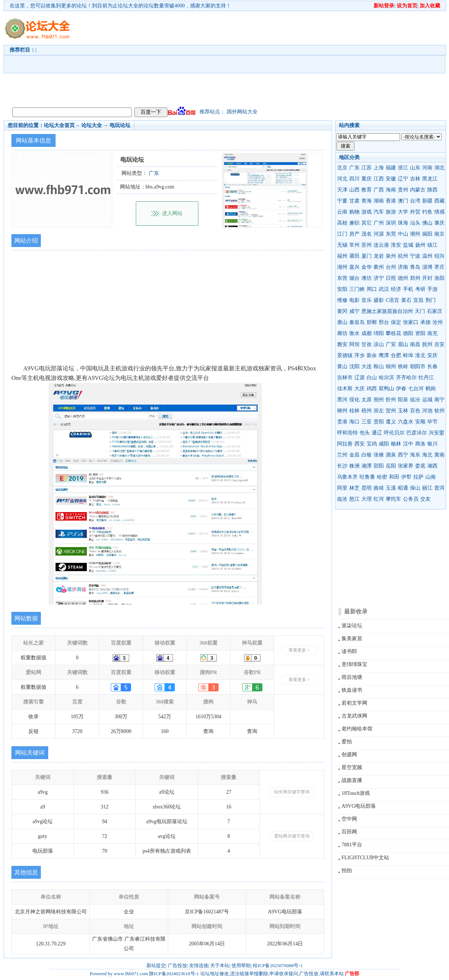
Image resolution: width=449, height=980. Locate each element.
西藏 (439, 201)
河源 (379, 234)
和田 (394, 477)
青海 (367, 201)
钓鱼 (427, 212)
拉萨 (418, 477)
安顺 (420, 422)
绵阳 (379, 333)
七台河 (416, 389)
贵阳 (379, 422)
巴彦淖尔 (417, 433)
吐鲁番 (367, 477)
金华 (367, 267)
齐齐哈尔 (406, 378)
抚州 (427, 344)
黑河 (342, 400)
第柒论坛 (352, 626)
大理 (367, 499)
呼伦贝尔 (394, 433)
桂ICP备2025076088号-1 (278, 965)
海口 (354, 422)
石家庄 (435, 311)
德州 (403, 278)
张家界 (406, 466)
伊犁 (406, 477)
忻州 (391, 400)
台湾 (415, 201)
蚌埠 (408, 355)
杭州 (403, 256)
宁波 (415, 256)
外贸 (415, 212)
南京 (439, 234)
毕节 (432, 422)
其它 (367, 223)
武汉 (384, 289)
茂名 (367, 234)
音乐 (367, 300)
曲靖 (379, 488)
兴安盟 (436, 433)
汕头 (415, 223)
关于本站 (220, 965)
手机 (408, 289)
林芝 (354, 488)
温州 (427, 256)
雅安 (342, 344)
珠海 (403, 223)
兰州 (342, 455)
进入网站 (172, 213)
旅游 (391, 212)
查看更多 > (299, 650)
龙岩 (379, 256)
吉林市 (345, 378)
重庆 (367, 179)
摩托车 (393, 499)
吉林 (415, 179)
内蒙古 (418, 190)
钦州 (439, 411)
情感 (439, 212)
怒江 (354, 499)
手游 (432, 289)
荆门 (431, 300)
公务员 (411, 499)
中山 (403, 234)
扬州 (420, 245)
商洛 (420, 444)
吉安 (439, 344)
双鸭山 (386, 389)
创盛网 (349, 755)
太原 (367, 400)
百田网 (349, 832)
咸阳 (384, 444)
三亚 (367, 422)
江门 (342, 234)
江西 (379, 179)
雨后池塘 (352, 677)
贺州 (391, 411)
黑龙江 (430, 179)
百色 (415, 411)
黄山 (342, 366)
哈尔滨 (386, 378)
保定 (396, 322)
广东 (354, 168)
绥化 (354, 400)
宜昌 (418, 300)
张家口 (411, 322)
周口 (372, 289)
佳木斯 (345, 389)
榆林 (396, 444)
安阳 (342, 289)
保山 (415, 488)
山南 (431, 477)
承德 (425, 322)
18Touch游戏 (356, 793)
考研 (420, 289)
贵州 (403, 190)
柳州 (342, 411)
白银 (367, 455)
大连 (367, 366)
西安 (360, 444)
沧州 (438, 322)
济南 (403, 267)
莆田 (354, 256)
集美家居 (352, 639)
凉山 (379, 344)
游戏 (367, 212)
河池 (427, 411)
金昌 (354, 455)
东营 (342, 278)
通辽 (377, 433)
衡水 (354, 333)
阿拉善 (345, 444)
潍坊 (367, 278)
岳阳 (391, 466)
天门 (420, 311)
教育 (367, 190)
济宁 (379, 278)
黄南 (439, 455)
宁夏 (342, 201)
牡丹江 (426, 378)
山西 (354, 190)
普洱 (439, 488)
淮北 (420, 355)
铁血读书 (352, 690)
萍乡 (360, 355)
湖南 (379, 201)
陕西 (432, 190)
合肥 (396, 355)
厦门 (367, 256)
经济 (396, 289)
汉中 (408, 444)
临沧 (342, 499)
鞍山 (379, 366)
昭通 (403, 488)
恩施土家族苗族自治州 (387, 311)
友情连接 (199, 965)
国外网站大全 (242, 112)
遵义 (391, 422)
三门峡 (357, 289)
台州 (391, 267)
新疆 (427, 201)
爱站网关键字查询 (292, 836)
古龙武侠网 (354, 716)
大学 (403, 212)
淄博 (427, 267)
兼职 (354, 223)
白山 (372, 378)
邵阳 (379, 466)
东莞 (391, 234)
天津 (342, 190)
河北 (342, 179)
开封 (427, 278)
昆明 (367, 488)
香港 (391, 201)
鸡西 (372, 389)
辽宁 (403, 179)
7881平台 (352, 845)
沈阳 (354, 366)
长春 (432, 366)
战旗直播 (352, 780)
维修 (342, 300)
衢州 (379, 267)
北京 (342, 168)
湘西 (432, 466)
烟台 (354, 278)
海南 (391, 190)
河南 (427, 168)
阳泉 (403, 400)
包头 (365, 433)
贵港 (342, 422)
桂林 (354, 411)
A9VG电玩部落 (359, 806)
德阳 (408, 333)
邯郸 (372, 322)
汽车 (379, 212)
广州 (379, 223)
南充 (432, 333)
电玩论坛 (120, 125)
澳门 (403, 201)
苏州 (367, 245)
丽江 (427, 488)
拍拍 (347, 870)
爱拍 (347, 742)
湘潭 (367, 466)
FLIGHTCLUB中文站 (365, 858)
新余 (372, 355)
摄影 (379, 300)
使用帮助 (241, 965)
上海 (379, 168)
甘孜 (367, 344)
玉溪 (391, 488)
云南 (342, 212)
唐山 (342, 322)
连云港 (381, 245)
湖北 (439, 168)
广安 (391, 344)
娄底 (420, 466)
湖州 (342, 267)
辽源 (360, 378)
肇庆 (439, 223)
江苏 (367, 168)
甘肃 (354, 201)
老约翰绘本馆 (357, 729)
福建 (391, 168)
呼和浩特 (347, 433)
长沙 (342, 466)
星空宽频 (352, 767)
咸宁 (354, 311)
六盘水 (406, 422)
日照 (391, 278)
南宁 (439, 400)
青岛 (415, 267)
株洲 (354, 466)
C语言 (393, 300)
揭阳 (427, 234)
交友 (425, 499)
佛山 (427, 223)
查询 (208, 731)
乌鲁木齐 (347, 477)
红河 (379, 499)
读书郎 (349, 651)
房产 (354, 234)
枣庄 (439, 267)
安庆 (432, 355)
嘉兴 (354, 267)
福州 (342, 256)
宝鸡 (372, 444)
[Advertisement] (138, 57)
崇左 (379, 411)
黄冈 (342, 311)
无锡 (342, 245)
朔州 (379, 400)
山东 (415, 168)
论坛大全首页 (59, 125)
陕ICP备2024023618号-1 (174, 974)
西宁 (403, 455)
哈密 (382, 477)
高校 (342, 223)
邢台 (384, 322)
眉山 (403, 344)
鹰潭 (384, 355)
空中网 (349, 819)
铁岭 (403, 366)
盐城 (408, 245)
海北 (427, 455)
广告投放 (177, 965)
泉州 (391, 256)
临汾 (415, 400)
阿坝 (354, 344)
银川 (432, 444)
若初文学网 (354, 703)
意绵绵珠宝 (354, 664)
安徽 (391, 179)
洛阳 (439, 278)
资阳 (420, 333)
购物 (354, 212)
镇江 (432, 245)
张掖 (379, 455)
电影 (354, 300)
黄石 (406, 300)
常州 (354, 245)
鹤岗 (431, 389)
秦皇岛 (357, 322)
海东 (415, 455)
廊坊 (342, 333)
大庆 (360, 389)
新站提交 (156, 965)
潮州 (415, 234)
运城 (427, 400)
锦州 (391, 366)
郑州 (415, 278)
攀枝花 (393, 333)
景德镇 (345, 355)
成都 (367, 333)
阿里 (342, 488)
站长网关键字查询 (292, 792)
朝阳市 (418, 366)
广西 (379, 190)
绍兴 (439, 256)
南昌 (415, 344)
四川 (354, 179)
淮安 (396, 245)
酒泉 (391, 455)
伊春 (401, 389)
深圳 (391, 223)
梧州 (367, 411)
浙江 (403, 168)
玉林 (403, 411)
